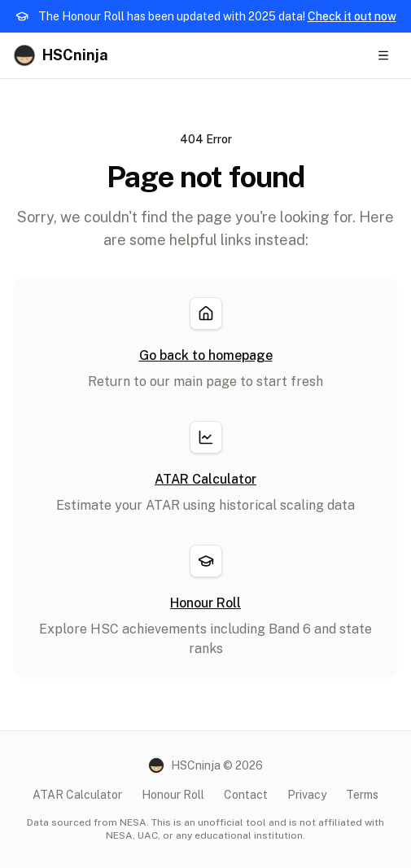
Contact (246, 795)
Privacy (307, 795)
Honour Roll (173, 795)
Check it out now (352, 16)
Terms (362, 795)
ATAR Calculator (77, 795)
